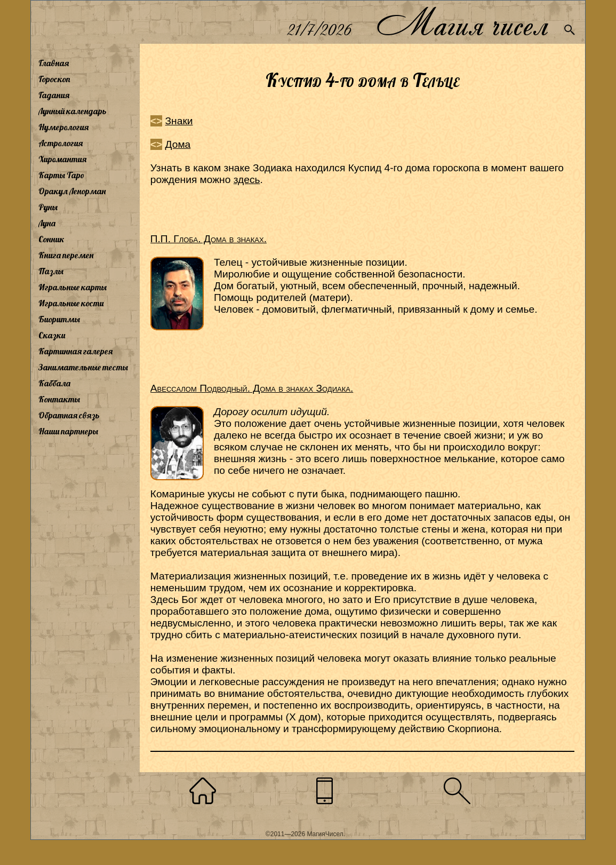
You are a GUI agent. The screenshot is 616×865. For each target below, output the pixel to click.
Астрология (61, 143)
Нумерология (63, 127)
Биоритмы (59, 319)
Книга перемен (66, 255)
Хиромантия (62, 159)
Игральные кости (71, 303)
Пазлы (51, 271)
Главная (54, 63)
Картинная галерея (75, 351)
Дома (178, 144)
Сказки (52, 335)
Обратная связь (69, 415)
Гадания (54, 95)
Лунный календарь (73, 111)
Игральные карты (73, 287)
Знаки (179, 121)
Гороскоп (54, 79)
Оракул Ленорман (72, 191)
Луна (47, 223)
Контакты (59, 399)
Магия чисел (462, 22)
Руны (48, 207)
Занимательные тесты (83, 367)
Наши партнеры (68, 431)
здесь (247, 180)
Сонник (51, 239)
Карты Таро (61, 175)
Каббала (54, 383)
